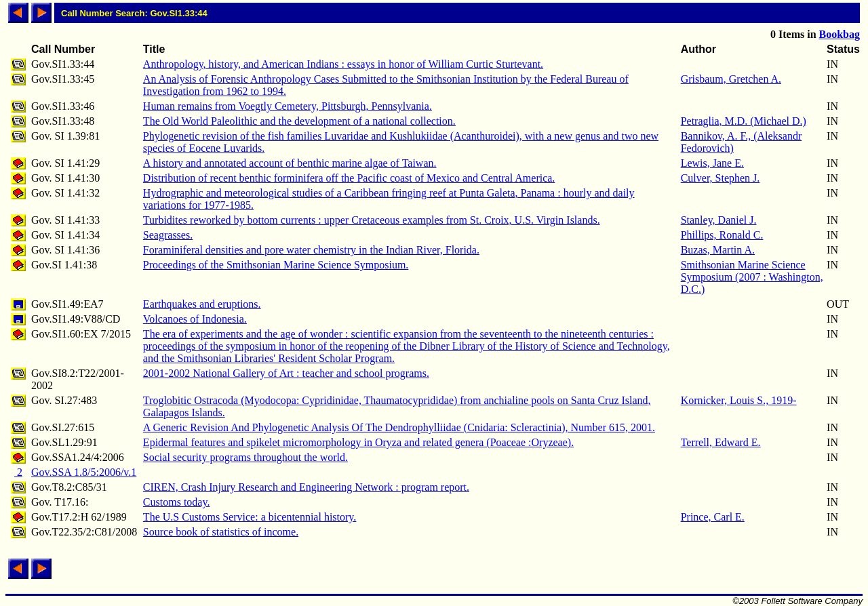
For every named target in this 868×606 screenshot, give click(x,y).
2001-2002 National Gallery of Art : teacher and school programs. (286, 373)
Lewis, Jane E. (712, 163)
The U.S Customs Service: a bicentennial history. (250, 517)
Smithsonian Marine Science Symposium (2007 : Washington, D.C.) (752, 277)
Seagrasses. (168, 235)
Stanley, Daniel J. (719, 220)
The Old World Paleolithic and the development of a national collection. (299, 121)
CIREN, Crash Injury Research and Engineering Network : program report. (306, 487)
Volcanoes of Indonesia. (195, 319)
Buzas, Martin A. (718, 250)
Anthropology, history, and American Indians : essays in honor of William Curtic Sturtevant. (343, 64)
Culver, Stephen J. (721, 178)
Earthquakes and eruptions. (202, 304)
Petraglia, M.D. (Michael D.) (744, 121)
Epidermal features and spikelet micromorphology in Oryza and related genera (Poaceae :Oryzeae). (358, 442)
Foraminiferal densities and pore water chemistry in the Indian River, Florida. (311, 250)
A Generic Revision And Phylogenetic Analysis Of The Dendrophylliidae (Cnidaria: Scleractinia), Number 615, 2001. (399, 427)
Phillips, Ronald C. (722, 235)
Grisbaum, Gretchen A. (731, 79)
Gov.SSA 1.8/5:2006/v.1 (84, 472)
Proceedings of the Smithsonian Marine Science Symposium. (276, 265)
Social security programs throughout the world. (245, 457)
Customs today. (177, 502)
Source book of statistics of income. (221, 532)
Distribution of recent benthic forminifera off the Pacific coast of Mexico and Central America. (349, 178)
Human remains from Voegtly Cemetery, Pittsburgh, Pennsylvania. (288, 106)
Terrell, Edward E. (721, 442)
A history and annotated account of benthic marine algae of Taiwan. (290, 163)
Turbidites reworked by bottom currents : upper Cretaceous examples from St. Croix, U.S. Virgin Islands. (372, 220)
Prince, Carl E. (713, 517)
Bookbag (840, 34)
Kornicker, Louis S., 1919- (739, 400)
